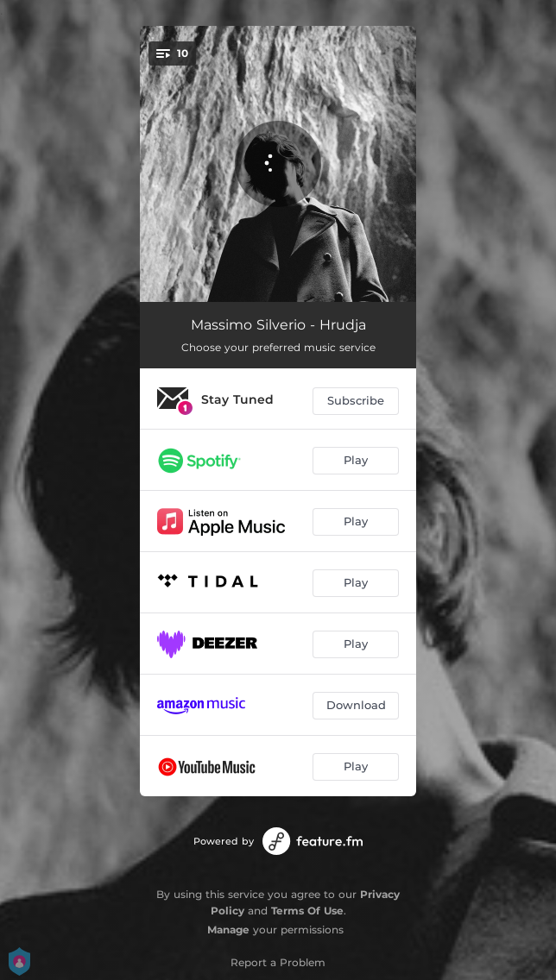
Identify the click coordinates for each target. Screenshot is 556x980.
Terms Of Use (307, 911)
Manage (228, 930)
